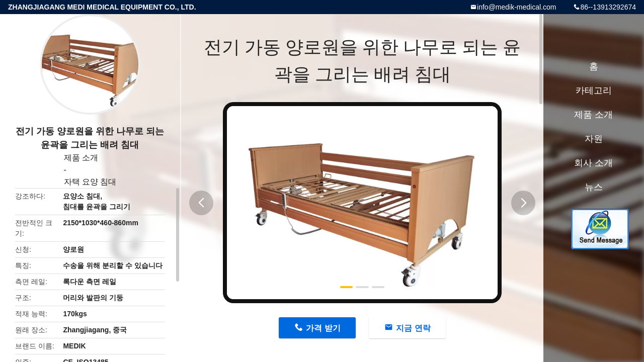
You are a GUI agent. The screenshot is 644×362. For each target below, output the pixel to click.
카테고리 (594, 90)
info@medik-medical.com (516, 7)
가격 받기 (323, 328)
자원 (594, 139)
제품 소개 (81, 158)
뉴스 (594, 187)
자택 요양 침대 (90, 182)
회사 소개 (593, 163)
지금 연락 (413, 328)
